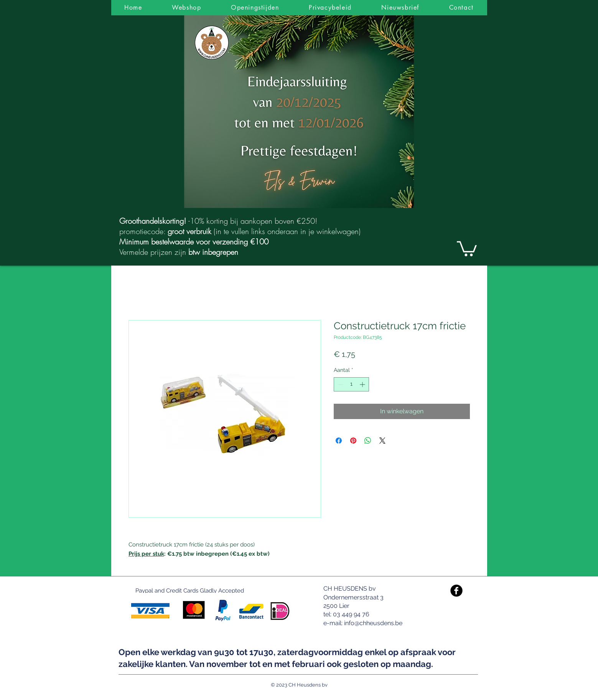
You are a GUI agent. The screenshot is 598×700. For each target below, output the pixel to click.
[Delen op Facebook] (339, 441)
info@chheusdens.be (373, 623)
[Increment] (363, 384)
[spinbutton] (351, 384)
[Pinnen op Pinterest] (353, 441)
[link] (467, 248)
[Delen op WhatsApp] (368, 441)
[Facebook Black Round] (456, 591)
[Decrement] (340, 384)
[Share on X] (382, 441)
